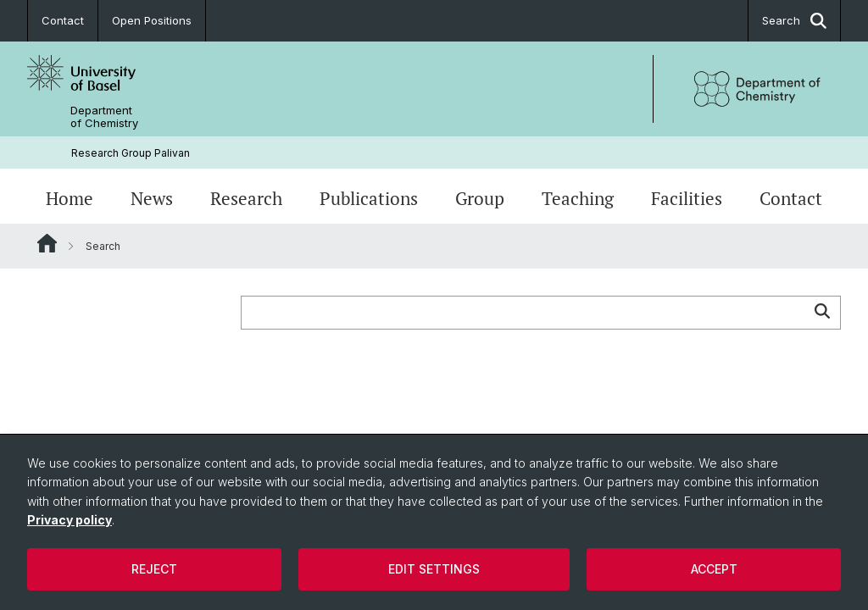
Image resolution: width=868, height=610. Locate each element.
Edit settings (434, 569)
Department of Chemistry (104, 117)
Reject (154, 569)
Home (70, 198)
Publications (369, 198)
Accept (714, 569)
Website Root (47, 243)
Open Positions (152, 20)
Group (480, 198)
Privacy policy (70, 520)
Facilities (687, 198)
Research (246, 198)
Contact (63, 20)
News (152, 198)
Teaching (578, 198)
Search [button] (794, 21)
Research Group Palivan (131, 153)
